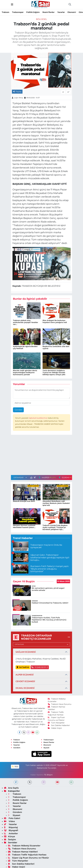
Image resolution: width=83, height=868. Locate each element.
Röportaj (11, 827)
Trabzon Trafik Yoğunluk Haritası (27, 855)
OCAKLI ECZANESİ (25, 688)
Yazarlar (61, 12)
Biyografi (11, 830)
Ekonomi (72, 12)
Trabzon (6, 12)
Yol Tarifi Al (23, 667)
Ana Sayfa (11, 788)
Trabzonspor (18, 12)
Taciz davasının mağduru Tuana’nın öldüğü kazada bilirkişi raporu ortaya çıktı (54, 373)
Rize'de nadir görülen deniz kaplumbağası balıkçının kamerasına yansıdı (25, 373)
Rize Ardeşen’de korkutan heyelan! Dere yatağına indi (55, 321)
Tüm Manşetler (56, 723)
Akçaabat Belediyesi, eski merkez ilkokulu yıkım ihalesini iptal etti (56, 503)
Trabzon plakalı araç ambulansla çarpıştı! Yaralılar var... (26, 322)
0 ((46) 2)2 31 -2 (40, 667)
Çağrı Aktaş (19, 98)
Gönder (18, 410)
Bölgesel (41, 19)
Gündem (16, 748)
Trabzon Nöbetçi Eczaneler (24, 846)
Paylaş (17, 92)
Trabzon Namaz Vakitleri (23, 852)
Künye (10, 836)
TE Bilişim (48, 775)
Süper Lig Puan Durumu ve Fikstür (28, 858)
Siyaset (45, 748)
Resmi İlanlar (48, 12)
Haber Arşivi (55, 728)
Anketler (11, 833)
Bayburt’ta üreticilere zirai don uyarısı (56, 347)
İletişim (10, 840)
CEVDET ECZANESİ (25, 681)
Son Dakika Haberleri (59, 725)
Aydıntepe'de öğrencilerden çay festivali (25, 347)
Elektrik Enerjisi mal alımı (24, 501)
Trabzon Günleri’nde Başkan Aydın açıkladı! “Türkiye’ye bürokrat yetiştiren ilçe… (55, 527)
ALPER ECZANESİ (25, 675)
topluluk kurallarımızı (38, 418)
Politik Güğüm (33, 12)
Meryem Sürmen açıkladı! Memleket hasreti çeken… (24, 526)
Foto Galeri (12, 818)
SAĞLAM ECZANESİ (26, 652)
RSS (15, 767)
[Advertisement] (41, 455)
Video (9, 821)
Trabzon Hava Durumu (60, 704)
